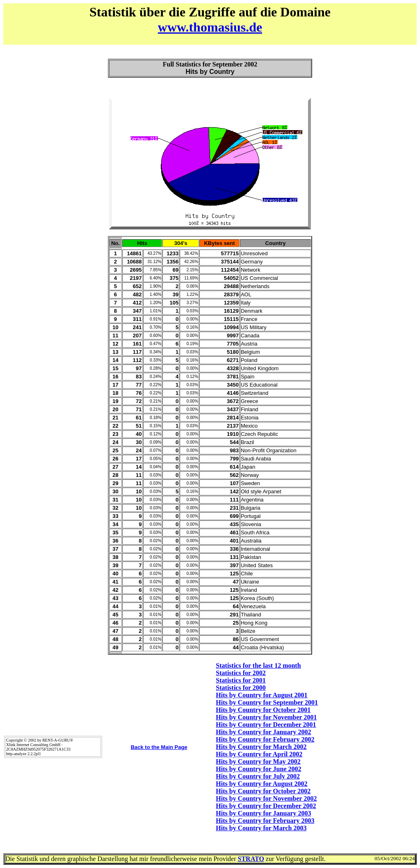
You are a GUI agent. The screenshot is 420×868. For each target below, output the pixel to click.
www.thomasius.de (210, 27)
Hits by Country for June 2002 (258, 769)
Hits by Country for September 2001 (267, 702)
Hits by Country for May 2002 (258, 762)
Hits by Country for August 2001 (261, 695)
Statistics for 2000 (241, 688)
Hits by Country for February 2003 (265, 821)
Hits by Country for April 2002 (259, 754)
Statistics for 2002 (241, 673)
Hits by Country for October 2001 (263, 710)
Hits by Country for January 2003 (263, 813)
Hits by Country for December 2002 (266, 806)
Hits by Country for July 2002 (258, 776)
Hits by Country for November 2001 (266, 717)
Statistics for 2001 (241, 680)
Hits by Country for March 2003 (261, 828)
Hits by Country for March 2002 (261, 747)
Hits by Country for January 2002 (263, 732)
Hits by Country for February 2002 (265, 739)
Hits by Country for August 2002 (261, 784)
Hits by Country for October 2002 (263, 791)
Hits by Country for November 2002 (266, 798)
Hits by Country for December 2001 (266, 725)
